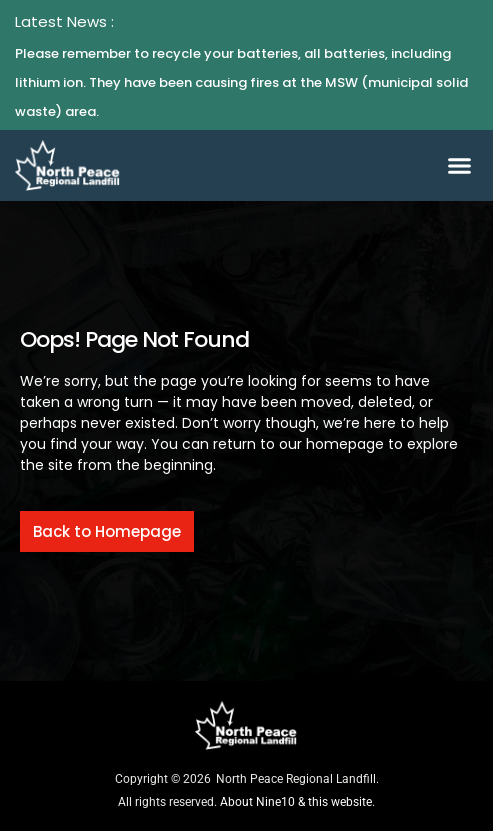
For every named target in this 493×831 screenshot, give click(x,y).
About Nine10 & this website (296, 802)
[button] (459, 166)
